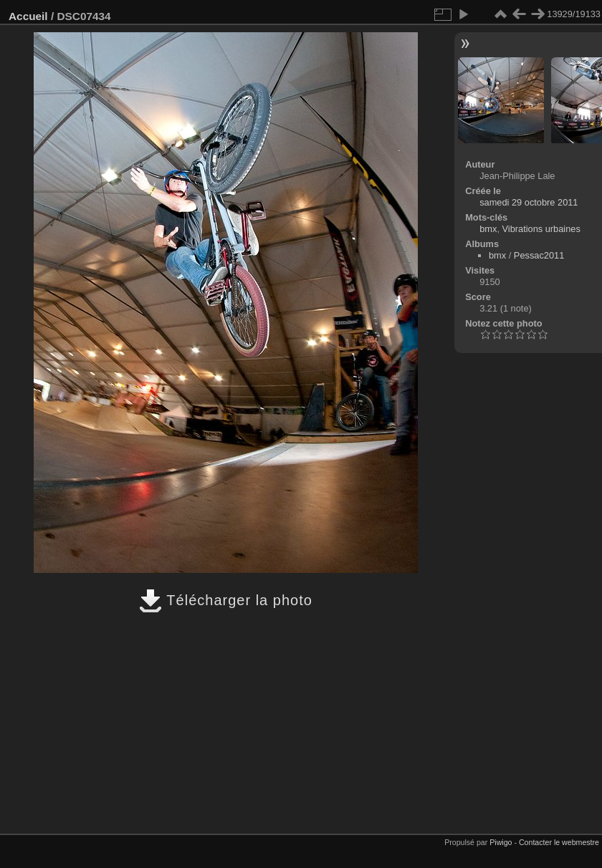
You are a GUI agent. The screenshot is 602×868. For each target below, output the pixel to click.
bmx (488, 229)
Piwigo (501, 842)
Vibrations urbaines (541, 229)
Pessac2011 (539, 255)
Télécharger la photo (226, 600)
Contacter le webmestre (559, 842)
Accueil (28, 16)
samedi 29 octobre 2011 (529, 202)
